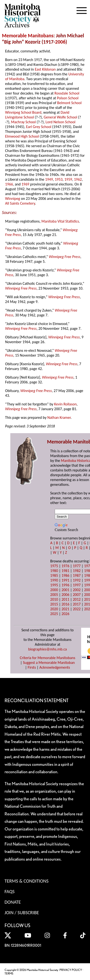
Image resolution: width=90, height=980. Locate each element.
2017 (77, 604)
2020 (54, 609)
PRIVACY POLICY (71, 970)
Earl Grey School (39, 127)
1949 (49, 179)
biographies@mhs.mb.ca (47, 649)
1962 (78, 179)
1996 (65, 585)
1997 (77, 585)
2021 (65, 609)
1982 (77, 571)
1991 (65, 580)
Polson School (68, 98)
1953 (59, 179)
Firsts (32, 667)
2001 (65, 590)
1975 (54, 566)
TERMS (9, 973)
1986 (65, 575)
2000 (54, 590)
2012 (77, 599)
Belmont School (69, 103)
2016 (65, 604)
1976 (65, 566)
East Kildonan (45, 69)
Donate (13, 902)
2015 (54, 604)
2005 (54, 595)
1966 (9, 184)
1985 (54, 575)
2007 (77, 595)
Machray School (23, 122)
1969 (25, 184)
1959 (68, 179)
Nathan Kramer (59, 417)
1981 (65, 571)
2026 (65, 614)
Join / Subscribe (22, 913)
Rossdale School (67, 93)
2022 (77, 609)
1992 (77, 580)
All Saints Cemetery (20, 203)
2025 (54, 614)
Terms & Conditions (27, 881)
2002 (77, 590)
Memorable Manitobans (28, 36)
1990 (54, 580)
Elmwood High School (22, 136)
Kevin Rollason (66, 404)
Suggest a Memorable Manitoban (49, 663)
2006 (60, 42)
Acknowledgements (55, 667)
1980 (54, 571)
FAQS (10, 891)
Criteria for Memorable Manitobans (48, 658)
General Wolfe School (60, 117)
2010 (54, 599)
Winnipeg (12, 199)
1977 (77, 566)
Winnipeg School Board (23, 112)
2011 (65, 599)
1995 (54, 585)
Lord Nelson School (60, 122)
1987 (77, 575)
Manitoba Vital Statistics (60, 221)
